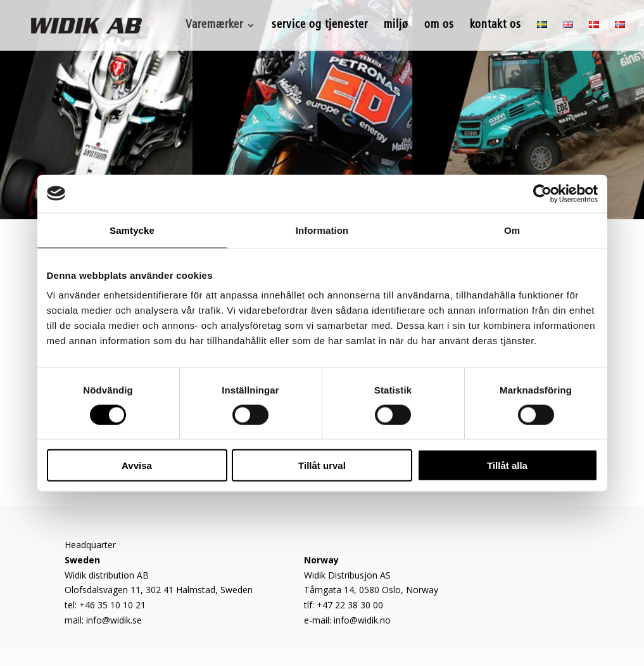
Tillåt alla (507, 465)
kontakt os (496, 26)
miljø (396, 26)
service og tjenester (320, 26)
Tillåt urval (322, 465)
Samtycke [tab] (132, 230)
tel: (72, 605)
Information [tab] (322, 230)
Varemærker (214, 26)
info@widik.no (362, 620)
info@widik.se (114, 620)
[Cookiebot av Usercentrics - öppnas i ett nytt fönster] (542, 193)
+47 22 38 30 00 (350, 605)
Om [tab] (512, 230)
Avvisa (137, 465)
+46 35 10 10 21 (112, 605)
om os (439, 26)
